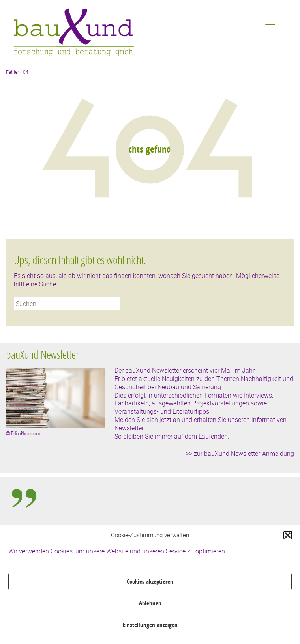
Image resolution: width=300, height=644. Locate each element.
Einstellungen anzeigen (150, 625)
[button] (288, 535)
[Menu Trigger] (270, 21)
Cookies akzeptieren (150, 581)
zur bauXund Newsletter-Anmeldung (244, 454)
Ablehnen (150, 603)
